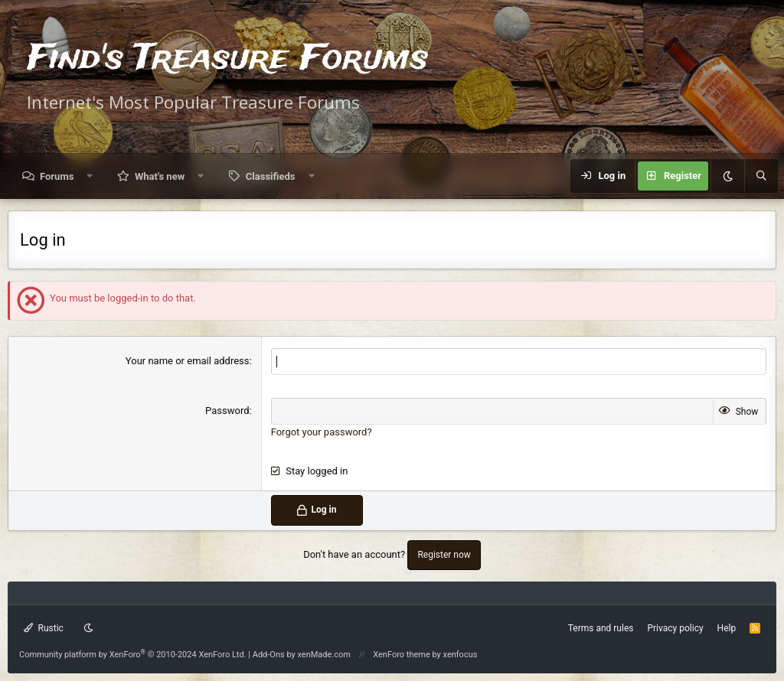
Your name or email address (188, 361)
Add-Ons (269, 655)
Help (727, 628)
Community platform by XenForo (133, 655)
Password (227, 411)
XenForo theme (402, 655)
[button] (90, 176)
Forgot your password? (322, 432)
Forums (57, 176)
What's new (160, 176)
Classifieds (271, 176)
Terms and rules (601, 628)
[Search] (761, 176)
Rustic (44, 628)
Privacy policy (675, 628)
